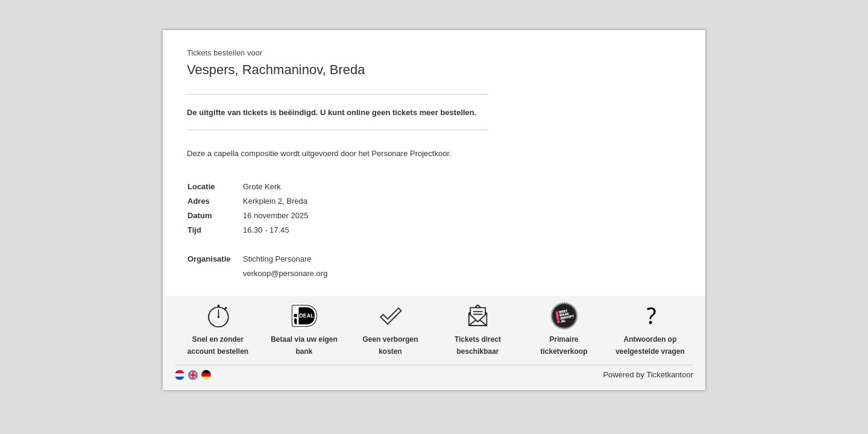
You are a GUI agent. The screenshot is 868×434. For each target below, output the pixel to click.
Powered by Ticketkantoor (648, 375)
